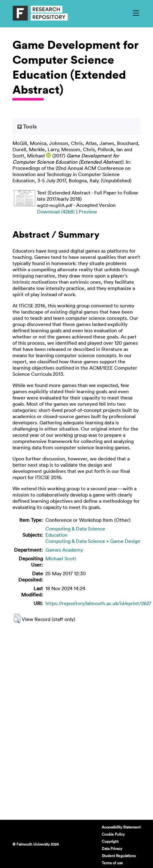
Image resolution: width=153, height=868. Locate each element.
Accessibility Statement (121, 827)
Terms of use (112, 863)
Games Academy (64, 550)
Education (56, 535)
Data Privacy (112, 848)
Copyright (110, 841)
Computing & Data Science (75, 529)
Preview (88, 212)
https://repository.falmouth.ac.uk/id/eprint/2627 (98, 603)
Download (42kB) (56, 212)
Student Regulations (119, 856)
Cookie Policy (113, 834)
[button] (17, 618)
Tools (27, 126)
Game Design (125, 541)
